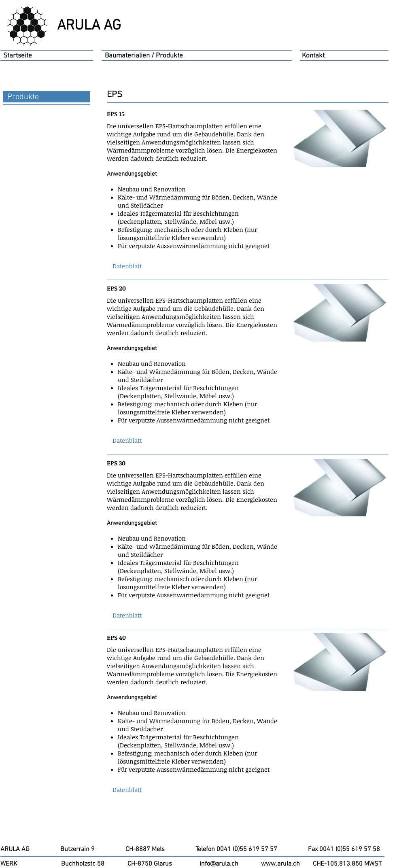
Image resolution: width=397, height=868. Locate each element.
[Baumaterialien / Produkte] (144, 56)
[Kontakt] (313, 56)
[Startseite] (18, 56)
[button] (127, 266)
